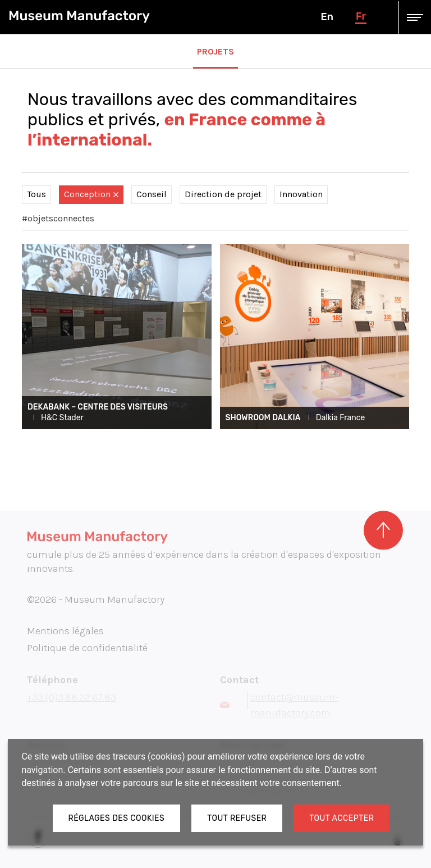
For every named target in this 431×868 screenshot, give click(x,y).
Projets (215, 51)
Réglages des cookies (117, 818)
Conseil (152, 194)
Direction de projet (223, 194)
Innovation (301, 194)
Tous (36, 194)
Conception (91, 194)
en (327, 17)
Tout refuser (237, 818)
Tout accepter (341, 818)
